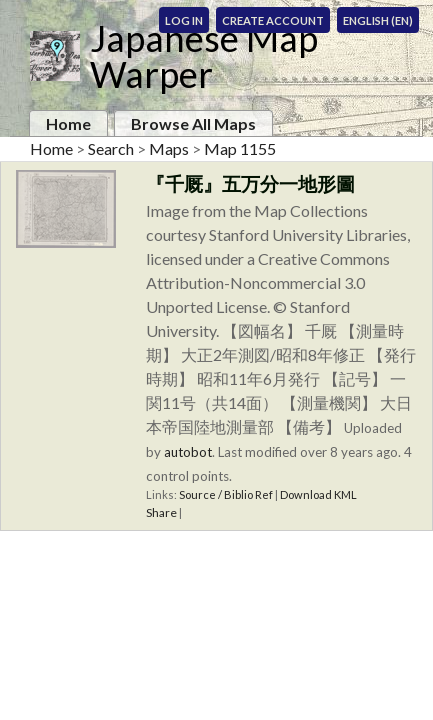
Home (68, 123)
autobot (188, 452)
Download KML (318, 494)
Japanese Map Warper (204, 56)
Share (161, 512)
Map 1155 (240, 148)
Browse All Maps (193, 123)
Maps (169, 148)
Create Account (273, 20)
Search (111, 148)
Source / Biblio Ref (226, 494)
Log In (184, 20)
